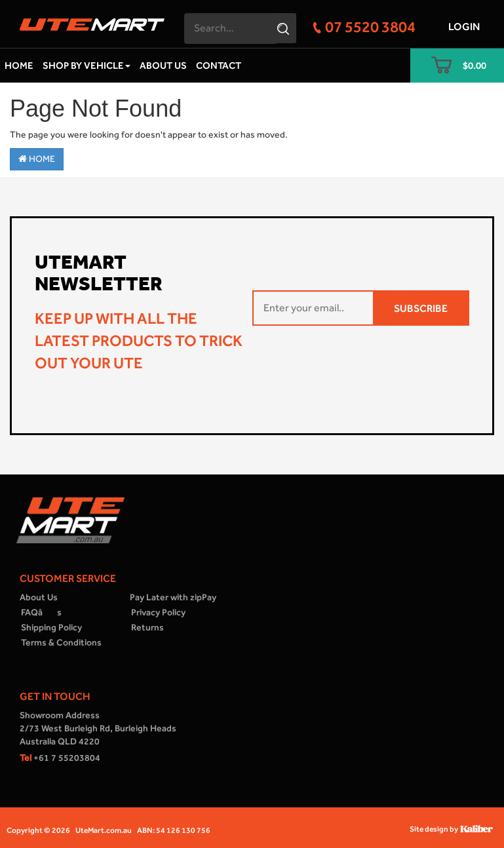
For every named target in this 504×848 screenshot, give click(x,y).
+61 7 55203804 (60, 758)
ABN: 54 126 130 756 (174, 830)
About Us (163, 66)
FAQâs (41, 612)
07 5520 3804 (370, 27)
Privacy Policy (158, 612)
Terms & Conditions (61, 643)
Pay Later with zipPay (173, 597)
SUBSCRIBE (421, 308)
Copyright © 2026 (38, 830)
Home (19, 66)
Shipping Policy (51, 627)
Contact (219, 66)
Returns (147, 627)
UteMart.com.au (104, 830)
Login (464, 27)
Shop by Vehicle (87, 66)
